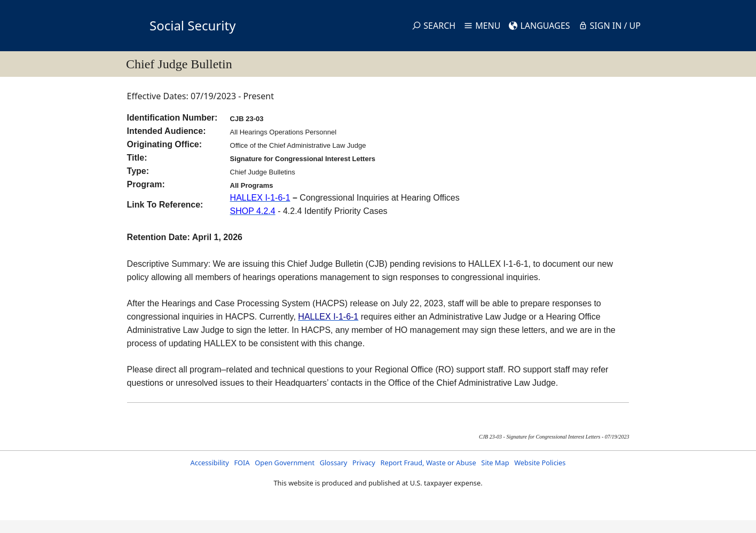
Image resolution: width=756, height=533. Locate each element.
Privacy (364, 463)
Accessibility (210, 463)
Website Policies (540, 463)
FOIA (242, 463)
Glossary (334, 463)
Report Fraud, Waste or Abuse (428, 463)
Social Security (192, 25)
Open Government (285, 463)
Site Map (495, 463)
